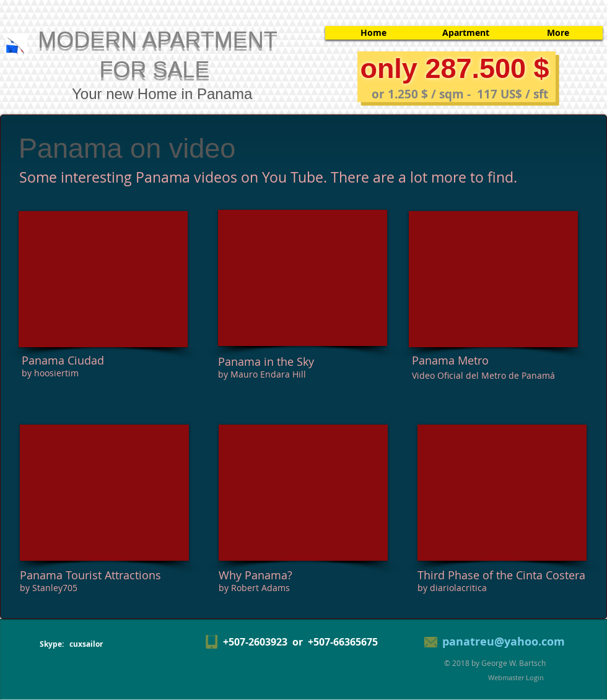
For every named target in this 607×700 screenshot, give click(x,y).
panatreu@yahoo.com (504, 642)
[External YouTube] (103, 279)
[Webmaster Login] (516, 678)
